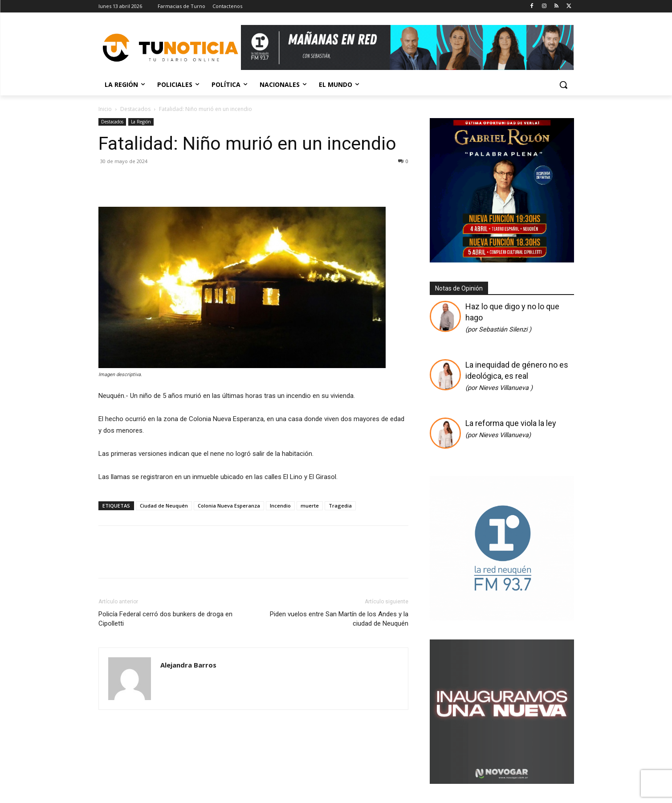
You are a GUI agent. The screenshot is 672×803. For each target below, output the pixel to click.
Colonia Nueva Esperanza (229, 506)
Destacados (135, 109)
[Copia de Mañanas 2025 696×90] (407, 47)
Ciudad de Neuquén (164, 506)
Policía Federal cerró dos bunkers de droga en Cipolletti (165, 619)
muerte (310, 506)
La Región (141, 122)
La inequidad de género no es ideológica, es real (517, 376)
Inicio (105, 109)
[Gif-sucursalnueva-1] (502, 781)
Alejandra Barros (188, 665)
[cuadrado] (502, 618)
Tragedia (340, 506)
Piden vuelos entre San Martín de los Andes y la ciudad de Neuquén (339, 619)
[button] (563, 85)
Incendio (280, 506)
